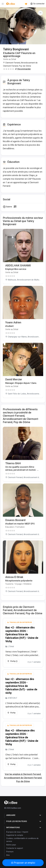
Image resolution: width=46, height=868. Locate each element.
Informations (24, 828)
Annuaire (24, 815)
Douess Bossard (15, 520)
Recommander (23, 69)
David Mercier (14, 379)
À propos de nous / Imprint (17, 832)
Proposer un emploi (23, 863)
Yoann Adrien (13, 322)
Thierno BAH (13, 463)
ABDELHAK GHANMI (18, 265)
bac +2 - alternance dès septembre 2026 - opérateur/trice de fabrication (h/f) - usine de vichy (21, 686)
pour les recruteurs (24, 821)
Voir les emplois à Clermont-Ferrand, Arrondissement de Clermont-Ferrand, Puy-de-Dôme (23, 778)
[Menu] (3, 4)
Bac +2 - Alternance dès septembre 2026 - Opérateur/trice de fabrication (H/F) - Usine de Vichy (22, 634)
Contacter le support (15, 848)
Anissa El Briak (14, 577)
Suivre (7, 207)
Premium (10, 852)
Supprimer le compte (15, 835)
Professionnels (6, 9)
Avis (8, 855)
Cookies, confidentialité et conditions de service (22, 840)
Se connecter (37, 4)
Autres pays (11, 845)
